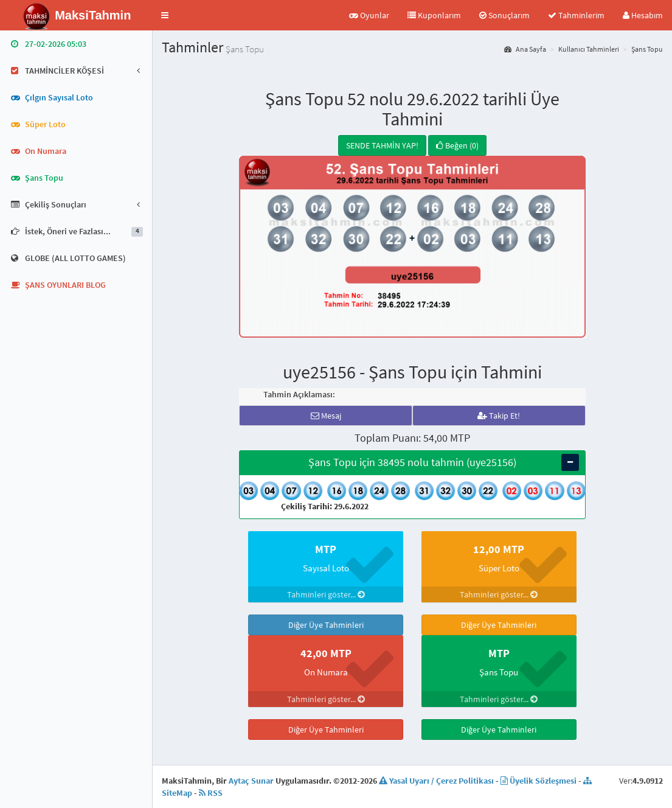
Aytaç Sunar (251, 781)
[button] (165, 15)
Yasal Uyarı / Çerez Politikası (436, 781)
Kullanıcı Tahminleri (589, 49)
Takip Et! (499, 416)
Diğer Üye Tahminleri (326, 625)
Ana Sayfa (525, 49)
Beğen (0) (457, 145)
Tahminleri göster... (326, 594)
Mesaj (326, 416)
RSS (211, 793)
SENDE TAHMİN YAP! (382, 145)
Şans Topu (647, 49)
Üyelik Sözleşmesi (539, 781)
